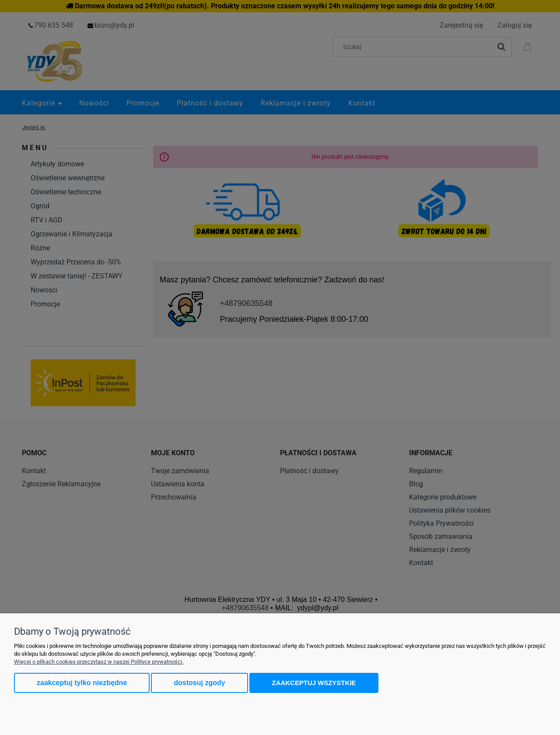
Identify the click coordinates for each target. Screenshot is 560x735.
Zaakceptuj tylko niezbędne (82, 683)
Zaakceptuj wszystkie (314, 683)
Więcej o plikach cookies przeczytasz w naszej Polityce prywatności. (99, 662)
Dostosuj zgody (199, 683)
